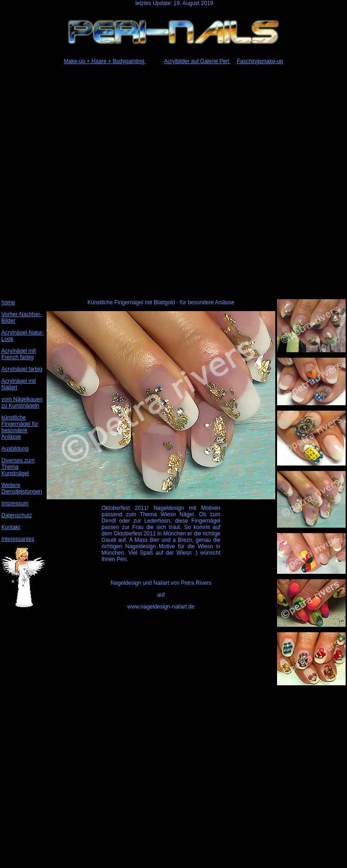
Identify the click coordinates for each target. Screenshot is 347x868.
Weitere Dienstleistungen (22, 488)
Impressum (15, 503)
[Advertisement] (173, 180)
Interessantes (18, 539)
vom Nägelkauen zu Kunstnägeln (22, 402)
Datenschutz (17, 515)
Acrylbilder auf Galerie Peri (198, 61)
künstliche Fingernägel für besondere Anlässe (20, 427)
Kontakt (11, 527)
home (8, 302)
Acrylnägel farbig (22, 369)
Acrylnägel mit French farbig (19, 354)
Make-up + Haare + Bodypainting (105, 61)
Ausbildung (15, 449)
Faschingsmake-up (260, 61)
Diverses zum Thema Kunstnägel (18, 467)
